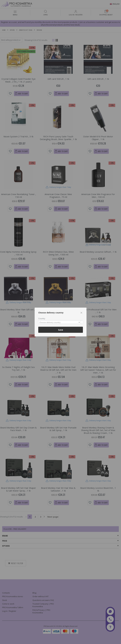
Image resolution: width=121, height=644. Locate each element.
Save (61, 330)
